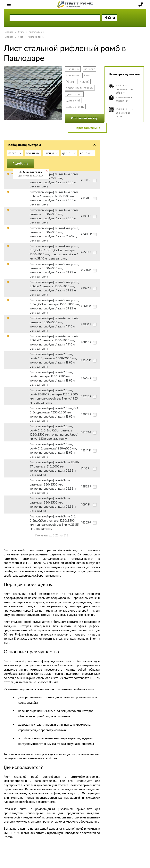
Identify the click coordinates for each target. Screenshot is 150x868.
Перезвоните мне (87, 128)
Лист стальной (36, 32)
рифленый (73, 69)
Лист (21, 37)
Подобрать (21, 163)
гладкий (84, 81)
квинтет (90, 69)
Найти (110, 18)
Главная (9, 32)
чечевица (72, 75)
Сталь (21, 32)
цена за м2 (73, 100)
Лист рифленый (36, 37)
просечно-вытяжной (80, 88)
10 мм (70, 81)
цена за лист (74, 94)
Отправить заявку (84, 118)
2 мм (87, 75)
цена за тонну (75, 107)
